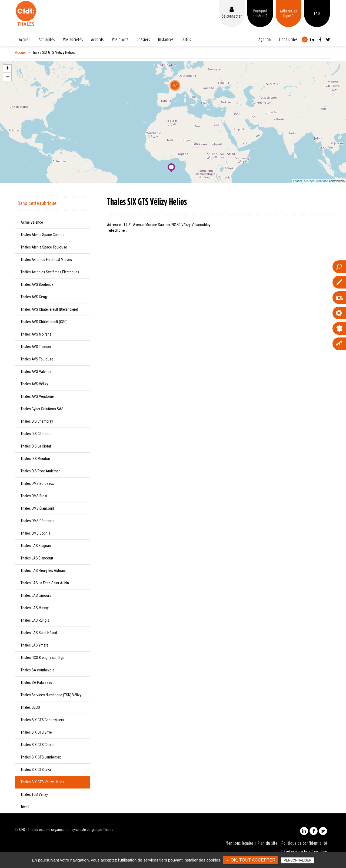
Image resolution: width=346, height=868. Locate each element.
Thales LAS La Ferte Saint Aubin (45, 583)
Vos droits (120, 39)
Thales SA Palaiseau (36, 683)
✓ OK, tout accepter (251, 860)
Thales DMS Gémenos (37, 521)
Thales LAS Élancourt (37, 558)
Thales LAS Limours (36, 595)
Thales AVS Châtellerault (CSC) (44, 322)
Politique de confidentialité (304, 843)
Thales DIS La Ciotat (36, 446)
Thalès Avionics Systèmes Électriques (50, 272)
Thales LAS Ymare (34, 645)
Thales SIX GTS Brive (36, 732)
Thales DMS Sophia (35, 533)
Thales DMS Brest (34, 496)
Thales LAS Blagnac (36, 546)
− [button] (7, 77)
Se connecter (232, 16)
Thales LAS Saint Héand (39, 633)
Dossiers (143, 39)
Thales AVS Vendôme (37, 396)
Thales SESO (30, 707)
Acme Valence (32, 222)
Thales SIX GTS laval (36, 770)
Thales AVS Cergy (34, 297)
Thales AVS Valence (36, 372)
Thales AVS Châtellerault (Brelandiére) (49, 309)
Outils (186, 39)
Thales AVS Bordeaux (37, 284)
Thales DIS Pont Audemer (40, 471)
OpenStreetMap (318, 181)
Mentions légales (240, 843)
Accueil (25, 39)
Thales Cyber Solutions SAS (42, 409)
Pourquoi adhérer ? (260, 13)
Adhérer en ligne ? (289, 13)
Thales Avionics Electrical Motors (46, 260)
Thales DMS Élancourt (37, 508)
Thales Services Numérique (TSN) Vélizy (51, 695)
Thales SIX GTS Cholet (38, 745)
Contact (305, 39)
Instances (166, 39)
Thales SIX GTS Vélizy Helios (42, 782)
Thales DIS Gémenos (36, 434)
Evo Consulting (316, 852)
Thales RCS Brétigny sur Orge (43, 658)
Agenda (265, 39)
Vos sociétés (73, 39)
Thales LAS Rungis (35, 620)
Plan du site (267, 843)
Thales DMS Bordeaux (37, 483)
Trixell (25, 807)
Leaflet (297, 181)
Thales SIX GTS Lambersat (41, 757)
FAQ (317, 13)
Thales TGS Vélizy (34, 794)
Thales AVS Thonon (36, 347)
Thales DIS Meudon (35, 459)
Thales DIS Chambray (37, 421)
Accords (97, 39)
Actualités (47, 39)
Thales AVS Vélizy (34, 384)
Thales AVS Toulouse (37, 359)
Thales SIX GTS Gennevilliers (42, 720)
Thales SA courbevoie (37, 670)
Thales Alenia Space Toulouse (44, 247)
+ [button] (7, 69)
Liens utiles (288, 39)
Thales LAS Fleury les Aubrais (43, 571)
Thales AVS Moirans (36, 334)
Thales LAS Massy (35, 608)
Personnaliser (298, 860)
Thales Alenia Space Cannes (42, 235)
